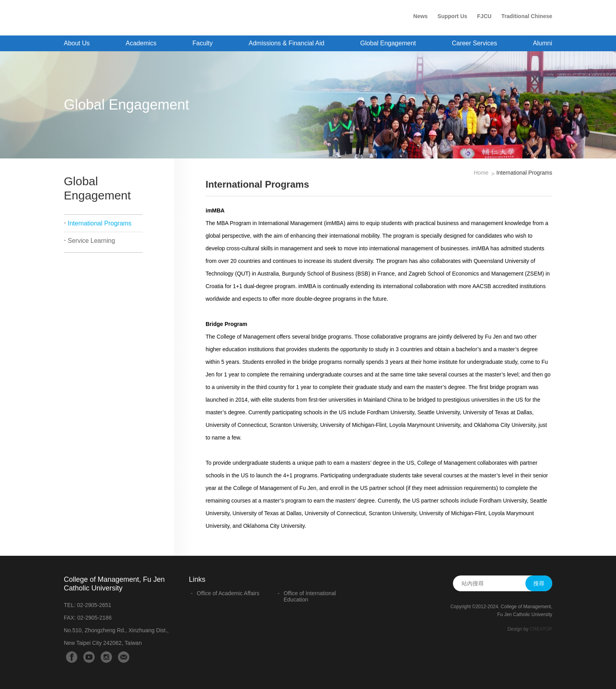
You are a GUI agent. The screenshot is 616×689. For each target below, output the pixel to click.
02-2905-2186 (94, 618)
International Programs (100, 223)
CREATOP (541, 629)
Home (481, 173)
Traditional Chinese (527, 16)
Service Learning (91, 241)
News (420, 16)
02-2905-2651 (94, 605)
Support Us (452, 16)
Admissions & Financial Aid (286, 43)
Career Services (474, 43)
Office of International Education (310, 596)
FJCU (484, 16)
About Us (77, 43)
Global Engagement (388, 43)
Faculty (202, 43)
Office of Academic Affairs (228, 593)
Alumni (543, 43)
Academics (141, 43)
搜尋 (539, 583)
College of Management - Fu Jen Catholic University (128, 19)
